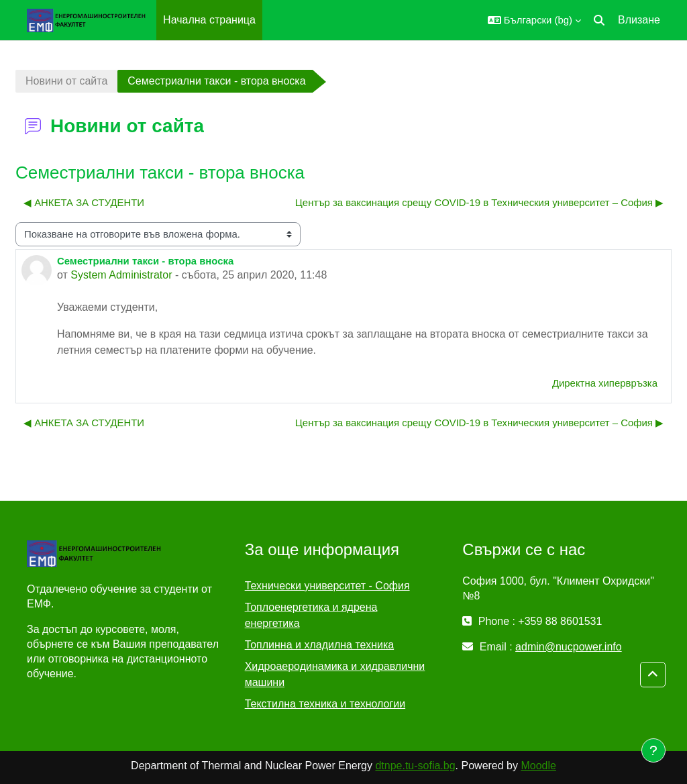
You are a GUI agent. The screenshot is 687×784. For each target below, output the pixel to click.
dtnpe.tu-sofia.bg (415, 766)
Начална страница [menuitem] (209, 20)
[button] (534, 20)
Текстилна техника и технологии (325, 704)
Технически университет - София (327, 586)
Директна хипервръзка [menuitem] (605, 383)
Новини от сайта (66, 81)
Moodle (538, 766)
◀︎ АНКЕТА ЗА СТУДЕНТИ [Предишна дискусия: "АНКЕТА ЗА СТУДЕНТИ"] (84, 202)
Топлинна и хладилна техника (320, 645)
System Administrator (121, 275)
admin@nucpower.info (569, 647)
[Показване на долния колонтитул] (653, 750)
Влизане (639, 20)
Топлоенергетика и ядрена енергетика (311, 615)
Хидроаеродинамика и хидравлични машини (335, 674)
